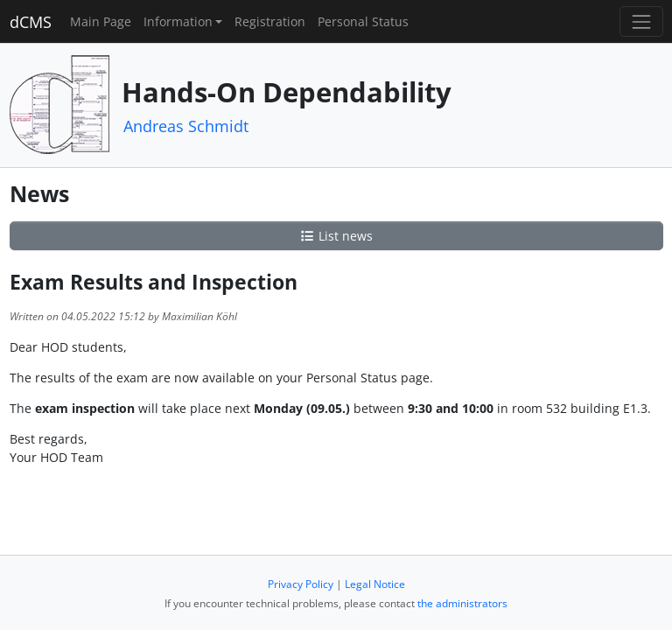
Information (178, 21)
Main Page (101, 21)
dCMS (31, 22)
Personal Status (363, 21)
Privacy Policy (301, 584)
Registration (270, 21)
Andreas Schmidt (186, 126)
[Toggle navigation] (641, 21)
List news (336, 236)
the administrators (462, 603)
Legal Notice (375, 584)
